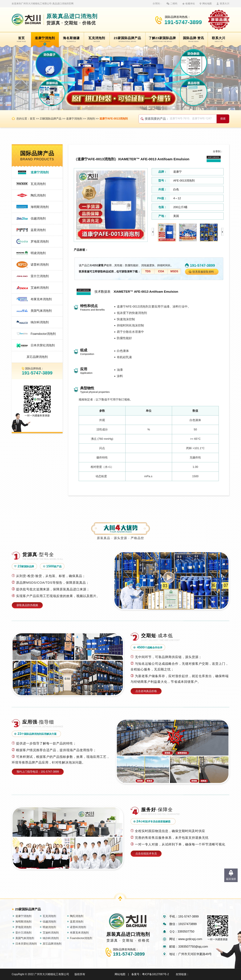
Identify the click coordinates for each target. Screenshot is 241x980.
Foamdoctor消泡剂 (43, 334)
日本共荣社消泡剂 (43, 345)
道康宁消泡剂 (74, 119)
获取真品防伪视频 (27, 605)
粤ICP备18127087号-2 (155, 974)
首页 (32, 119)
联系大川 (225, 4)
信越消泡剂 (38, 218)
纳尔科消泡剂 (40, 322)
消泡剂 (91, 119)
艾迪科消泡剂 (40, 288)
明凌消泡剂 (38, 253)
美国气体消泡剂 (41, 311)
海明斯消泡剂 (40, 207)
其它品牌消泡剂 (37, 357)
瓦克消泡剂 (38, 184)
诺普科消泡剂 (40, 265)
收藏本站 (190, 4)
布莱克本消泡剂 (41, 299)
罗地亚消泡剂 (40, 242)
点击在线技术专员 (146, 854)
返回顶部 (231, 879)
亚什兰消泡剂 (40, 276)
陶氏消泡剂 (38, 195)
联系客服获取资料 (203, 272)
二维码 (174, 4)
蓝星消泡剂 (38, 230)
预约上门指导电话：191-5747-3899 (38, 772)
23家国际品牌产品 (51, 119)
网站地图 (207, 4)
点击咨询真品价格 (146, 691)
